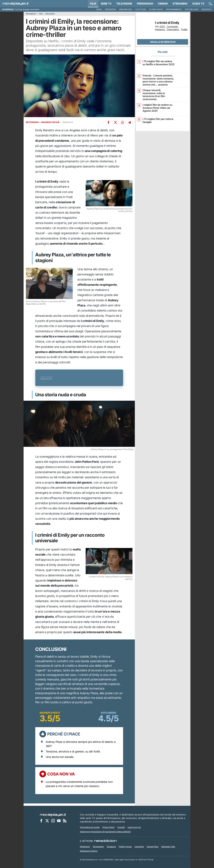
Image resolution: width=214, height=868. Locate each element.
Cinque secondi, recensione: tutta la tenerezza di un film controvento (157, 92)
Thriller (184, 29)
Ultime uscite (156, 9)
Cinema (163, 4)
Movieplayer (31, 14)
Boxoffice (207, 9)
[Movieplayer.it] (16, 4)
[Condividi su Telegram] (130, 122)
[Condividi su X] (115, 122)
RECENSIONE (32, 122)
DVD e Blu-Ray (192, 9)
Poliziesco (160, 29)
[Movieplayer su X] (47, 821)
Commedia (172, 26)
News (99, 9)
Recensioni (111, 9)
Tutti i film (140, 9)
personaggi (145, 4)
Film (93, 4)
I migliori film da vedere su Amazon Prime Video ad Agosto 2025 (156, 107)
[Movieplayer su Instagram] (53, 821)
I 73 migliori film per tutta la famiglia (156, 119)
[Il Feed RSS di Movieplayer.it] (65, 821)
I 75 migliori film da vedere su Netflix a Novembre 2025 (157, 63)
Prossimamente (174, 9)
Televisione (124, 4)
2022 (162, 26)
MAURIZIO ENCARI (50, 122)
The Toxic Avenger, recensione (27, 9)
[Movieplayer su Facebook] (41, 821)
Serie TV (106, 4)
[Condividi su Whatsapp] (123, 122)
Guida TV (198, 4)
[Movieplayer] (53, 815)
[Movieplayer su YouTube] (59, 821)
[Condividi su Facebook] (108, 122)
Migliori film (125, 9)
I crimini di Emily (167, 23)
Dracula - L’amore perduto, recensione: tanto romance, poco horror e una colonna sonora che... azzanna (157, 80)
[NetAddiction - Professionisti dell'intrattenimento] (105, 841)
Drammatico (173, 29)
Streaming (180, 4)
